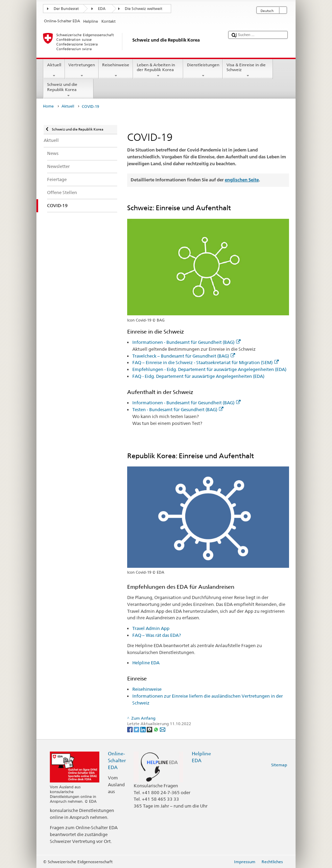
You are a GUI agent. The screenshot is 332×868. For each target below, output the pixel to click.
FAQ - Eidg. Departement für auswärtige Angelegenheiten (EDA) (198, 376)
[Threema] (150, 729)
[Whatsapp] (157, 729)
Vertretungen (82, 70)
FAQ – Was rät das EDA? (157, 635)
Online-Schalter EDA (117, 760)
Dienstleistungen (203, 70)
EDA (102, 9)
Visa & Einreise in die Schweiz (248, 70)
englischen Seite (242, 180)
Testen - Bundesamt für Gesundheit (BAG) (178, 409)
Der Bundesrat (66, 9)
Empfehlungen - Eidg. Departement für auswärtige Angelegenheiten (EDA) (209, 369)
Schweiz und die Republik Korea (68, 90)
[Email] (163, 729)
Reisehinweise (116, 70)
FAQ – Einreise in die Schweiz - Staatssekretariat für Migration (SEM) (206, 362)
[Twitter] (137, 729)
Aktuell (54, 70)
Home (48, 106)
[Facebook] (130, 729)
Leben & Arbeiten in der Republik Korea (158, 70)
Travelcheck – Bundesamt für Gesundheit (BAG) (184, 356)
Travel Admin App (151, 628)
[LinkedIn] (143, 729)
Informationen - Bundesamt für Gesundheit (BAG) (186, 342)
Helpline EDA (146, 663)
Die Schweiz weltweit (143, 9)
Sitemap (279, 765)
